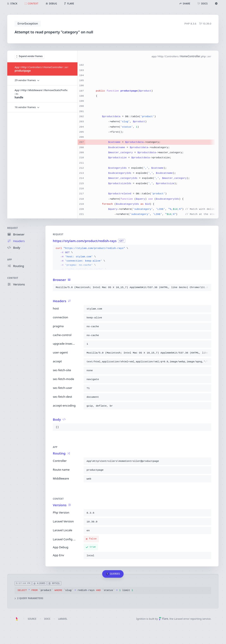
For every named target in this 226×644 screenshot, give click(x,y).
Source (32, 619)
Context (13, 278)
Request (13, 228)
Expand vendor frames (29, 56)
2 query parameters (29, 598)
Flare (164, 619)
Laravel (63, 619)
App (10, 260)
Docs (47, 619)
